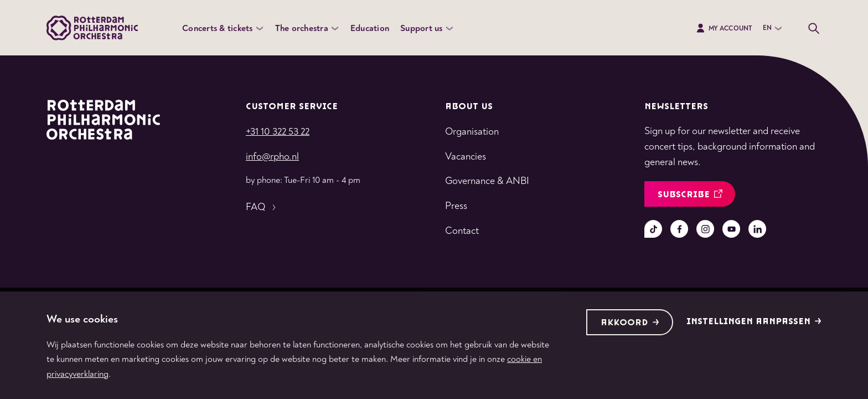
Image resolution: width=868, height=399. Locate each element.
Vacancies (466, 157)
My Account (724, 28)
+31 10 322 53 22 (278, 132)
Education (370, 28)
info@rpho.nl (272, 157)
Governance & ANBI (487, 181)
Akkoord (630, 323)
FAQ (262, 207)
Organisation (472, 132)
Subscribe (690, 195)
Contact (462, 231)
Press (456, 206)
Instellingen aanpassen (754, 322)
